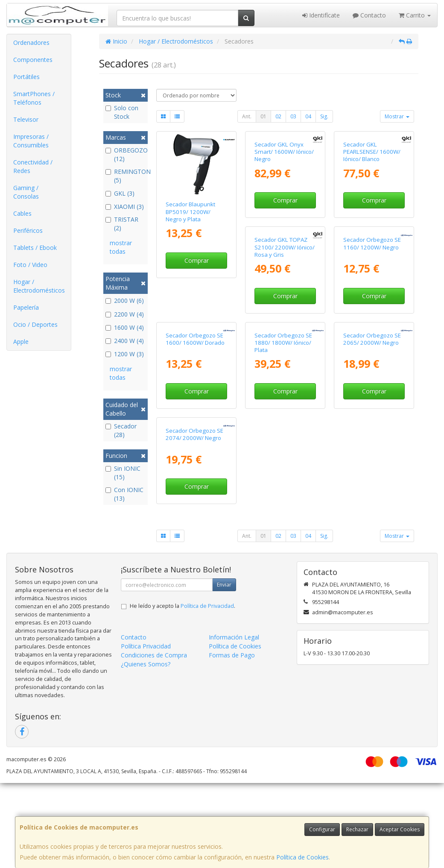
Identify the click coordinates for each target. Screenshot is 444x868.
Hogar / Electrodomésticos (39, 286)
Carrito (415, 15)
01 (263, 116)
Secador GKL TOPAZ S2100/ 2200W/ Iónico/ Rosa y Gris (196, 367)
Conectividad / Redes (33, 166)
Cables (22, 213)
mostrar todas (121, 247)
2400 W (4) (125, 341)
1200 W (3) (125, 354)
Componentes (33, 60)
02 (278, 116)
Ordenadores (31, 43)
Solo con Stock (122, 112)
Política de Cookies (302, 857)
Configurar (322, 829)
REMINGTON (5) (126, 176)
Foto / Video (30, 265)
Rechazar (357, 829)
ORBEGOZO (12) (126, 154)
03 (293, 116)
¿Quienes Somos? (146, 749)
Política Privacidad (146, 731)
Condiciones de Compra (154, 740)
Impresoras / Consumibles (31, 141)
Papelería (26, 307)
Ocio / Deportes (35, 324)
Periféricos (28, 230)
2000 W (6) (125, 301)
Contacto (369, 15)
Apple (21, 342)
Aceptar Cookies (400, 829)
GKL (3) (120, 193)
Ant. (247, 116)
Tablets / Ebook (35, 248)
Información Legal (234, 722)
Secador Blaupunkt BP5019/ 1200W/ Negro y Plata (190, 212)
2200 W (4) (125, 314)
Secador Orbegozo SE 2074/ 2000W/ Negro (372, 519)
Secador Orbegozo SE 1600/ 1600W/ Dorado (373, 363)
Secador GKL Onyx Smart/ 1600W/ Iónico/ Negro (284, 212)
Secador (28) (121, 430)
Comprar (197, 260)
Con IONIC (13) (124, 494)
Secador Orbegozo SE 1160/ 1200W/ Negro (283, 363)
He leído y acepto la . (183, 691)
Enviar (224, 670)
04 (308, 116)
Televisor (26, 119)
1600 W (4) (125, 327)
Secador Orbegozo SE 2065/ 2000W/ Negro (283, 519)
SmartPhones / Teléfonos (34, 98)
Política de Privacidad (207, 691)
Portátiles (26, 77)
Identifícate (321, 15)
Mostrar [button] (397, 116)
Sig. (324, 116)
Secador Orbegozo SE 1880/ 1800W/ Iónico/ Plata (194, 523)
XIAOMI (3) (125, 207)
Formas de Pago (232, 740)
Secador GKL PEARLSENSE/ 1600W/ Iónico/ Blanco (372, 212)
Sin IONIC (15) (123, 473)
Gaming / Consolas (26, 192)
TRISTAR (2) (122, 224)
